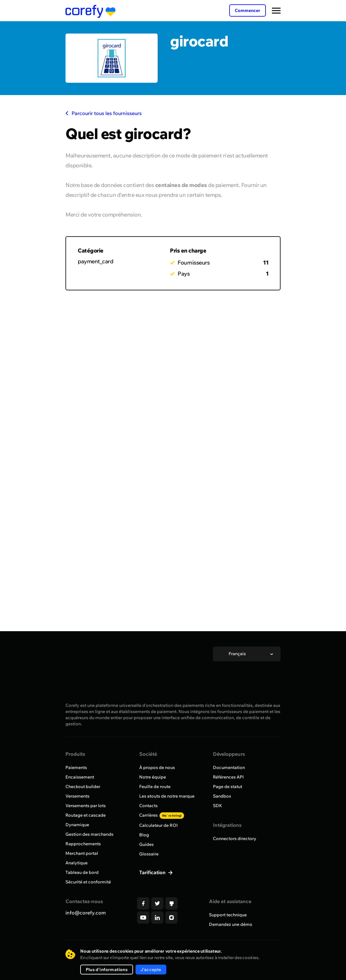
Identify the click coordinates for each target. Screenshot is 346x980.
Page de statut (228, 787)
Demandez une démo (231, 924)
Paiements (76, 767)
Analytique (77, 863)
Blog (144, 835)
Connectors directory (235, 839)
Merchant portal (82, 853)
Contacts (148, 806)
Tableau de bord (82, 872)
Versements (77, 796)
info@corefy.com (86, 913)
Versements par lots (86, 806)
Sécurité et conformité (88, 882)
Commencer (248, 10)
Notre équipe (153, 777)
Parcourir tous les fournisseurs (104, 113)
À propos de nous (157, 767)
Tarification (153, 872)
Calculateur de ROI (158, 825)
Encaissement (80, 777)
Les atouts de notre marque (167, 796)
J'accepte (151, 970)
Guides (146, 844)
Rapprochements (83, 844)
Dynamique (77, 825)
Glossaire (149, 854)
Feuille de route (155, 787)
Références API (228, 777)
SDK (218, 806)
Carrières (162, 815)
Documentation (229, 767)
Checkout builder (83, 787)
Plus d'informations (107, 970)
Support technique (228, 915)
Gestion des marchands (89, 834)
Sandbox (222, 796)
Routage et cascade (86, 815)
